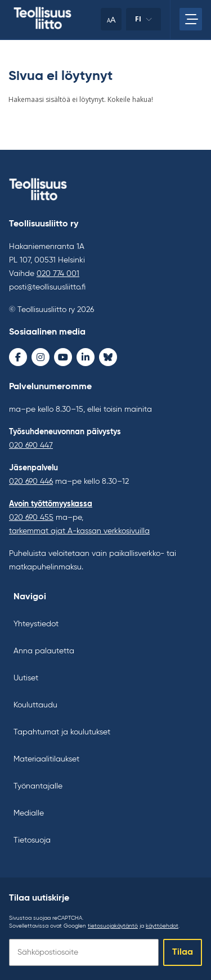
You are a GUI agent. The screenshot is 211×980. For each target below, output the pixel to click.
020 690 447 (31, 446)
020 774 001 (58, 274)
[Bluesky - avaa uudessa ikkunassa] (108, 357)
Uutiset (26, 678)
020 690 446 (31, 482)
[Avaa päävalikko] (191, 19)
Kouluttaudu (35, 705)
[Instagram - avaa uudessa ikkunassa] (41, 357)
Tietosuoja (32, 840)
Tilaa (183, 952)
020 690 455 (31, 518)
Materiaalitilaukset (46, 759)
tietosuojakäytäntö (113, 926)
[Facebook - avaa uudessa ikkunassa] (18, 357)
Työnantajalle (38, 786)
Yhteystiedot (36, 624)
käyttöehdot (162, 926)
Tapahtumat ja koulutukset (62, 732)
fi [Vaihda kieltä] (143, 22)
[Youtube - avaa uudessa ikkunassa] (63, 357)
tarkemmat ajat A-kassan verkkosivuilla (79, 531)
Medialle (29, 813)
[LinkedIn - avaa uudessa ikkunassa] (86, 357)
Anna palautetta (44, 651)
